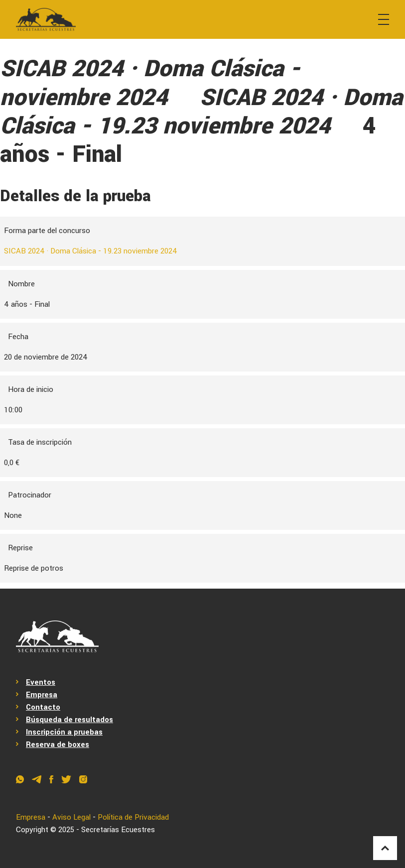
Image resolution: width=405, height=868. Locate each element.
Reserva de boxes (58, 744)
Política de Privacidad (133, 817)
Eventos (41, 682)
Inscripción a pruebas (64, 732)
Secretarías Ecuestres (118, 830)
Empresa (42, 695)
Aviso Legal (71, 817)
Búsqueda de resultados (69, 720)
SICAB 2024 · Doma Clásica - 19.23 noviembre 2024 (91, 251)
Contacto (43, 707)
